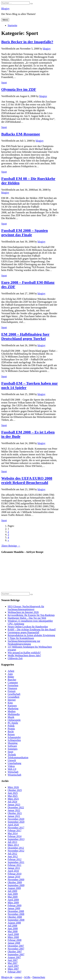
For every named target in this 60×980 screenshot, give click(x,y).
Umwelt (12, 760)
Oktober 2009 (15, 882)
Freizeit (12, 691)
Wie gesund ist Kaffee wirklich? (24, 653)
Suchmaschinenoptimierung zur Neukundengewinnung (24, 642)
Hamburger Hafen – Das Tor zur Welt (27, 618)
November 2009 (16, 880)
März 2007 (13, 969)
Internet (12, 700)
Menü (5, 20)
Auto (10, 674)
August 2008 (14, 923)
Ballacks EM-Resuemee (21, 134)
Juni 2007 (13, 960)
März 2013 (13, 845)
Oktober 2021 (15, 813)
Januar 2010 (14, 877)
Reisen (11, 734)
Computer (13, 683)
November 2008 (16, 914)
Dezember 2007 (16, 946)
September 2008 (16, 920)
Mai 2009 (13, 897)
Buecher (12, 680)
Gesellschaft (14, 694)
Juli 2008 (12, 926)
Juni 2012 (13, 856)
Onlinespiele (14, 720)
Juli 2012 (12, 854)
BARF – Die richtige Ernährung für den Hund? (32, 629)
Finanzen (12, 688)
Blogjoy (5, 9)
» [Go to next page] (8, 540)
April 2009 (13, 900)
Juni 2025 (13, 793)
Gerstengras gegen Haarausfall (23, 632)
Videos (11, 766)
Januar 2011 (14, 868)
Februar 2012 (15, 859)
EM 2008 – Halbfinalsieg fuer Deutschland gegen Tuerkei (25, 336)
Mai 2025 (13, 796)
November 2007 (16, 949)
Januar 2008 (14, 943)
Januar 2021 (14, 816)
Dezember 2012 (16, 848)
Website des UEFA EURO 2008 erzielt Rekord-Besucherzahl (27, 480)
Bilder (11, 677)
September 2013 (16, 839)
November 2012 (16, 851)
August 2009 (14, 888)
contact (18, 977)
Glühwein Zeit (15, 658)
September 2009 (16, 885)
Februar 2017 (15, 830)
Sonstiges (13, 749)
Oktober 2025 (15, 790)
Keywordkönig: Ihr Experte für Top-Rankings (31, 615)
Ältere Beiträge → (11, 546)
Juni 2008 (13, 929)
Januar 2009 (14, 908)
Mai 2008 (13, 931)
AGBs (27, 977)
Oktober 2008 (15, 917)
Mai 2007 (13, 963)
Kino (10, 703)
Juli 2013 (12, 842)
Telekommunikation (18, 757)
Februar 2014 (15, 836)
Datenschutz (39, 977)
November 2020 (16, 819)
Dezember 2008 (16, 911)
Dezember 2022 (16, 807)
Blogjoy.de (7, 977)
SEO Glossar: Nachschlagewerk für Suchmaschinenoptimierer (26, 608)
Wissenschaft (14, 775)
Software (12, 746)
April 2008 (13, 934)
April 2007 (13, 966)
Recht (11, 732)
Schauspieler (14, 737)
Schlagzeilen (14, 740)
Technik (12, 755)
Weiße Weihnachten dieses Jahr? (24, 655)
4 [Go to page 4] (8, 537)
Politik (11, 726)
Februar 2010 (15, 874)
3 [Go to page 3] (8, 535)
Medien (12, 711)
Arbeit (11, 671)
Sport (4, 83)
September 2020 (16, 822)
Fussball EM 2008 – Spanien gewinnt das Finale (25, 233)
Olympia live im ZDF (19, 89)
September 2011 (16, 862)
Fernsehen (13, 685)
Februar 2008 (15, 940)
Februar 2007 (15, 972)
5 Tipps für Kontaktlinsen (21, 638)
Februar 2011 (14, 865)
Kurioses (12, 706)
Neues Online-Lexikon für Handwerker (28, 627)
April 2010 (13, 871)
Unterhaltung (14, 763)
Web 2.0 (12, 769)
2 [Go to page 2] (8, 532)
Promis (11, 729)
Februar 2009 (15, 905)
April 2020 (13, 825)
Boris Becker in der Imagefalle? (27, 42)
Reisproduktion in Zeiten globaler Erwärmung (31, 635)
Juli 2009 (12, 891)
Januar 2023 (14, 805)
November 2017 (16, 828)
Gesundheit (14, 697)
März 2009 (13, 903)
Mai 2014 (13, 833)
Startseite (12, 25)
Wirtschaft (13, 772)
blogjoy (47, 49)
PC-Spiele (13, 723)
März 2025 (13, 799)
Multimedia (14, 714)
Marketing (13, 708)
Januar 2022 (14, 810)
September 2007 (16, 954)
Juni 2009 (13, 894)
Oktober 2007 (15, 952)
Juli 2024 (12, 802)
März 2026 (13, 787)
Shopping (13, 743)
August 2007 (14, 957)
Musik (11, 717)
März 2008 (13, 937)
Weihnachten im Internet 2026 (23, 612)
